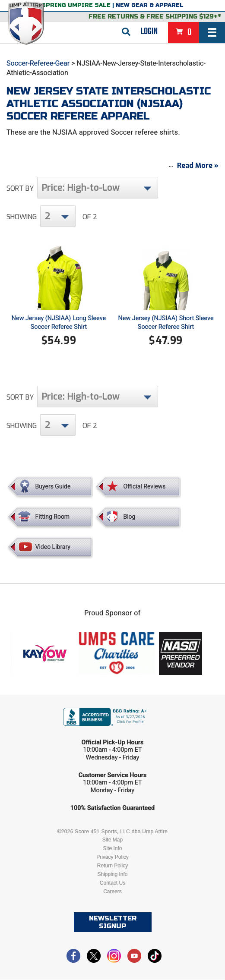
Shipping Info (112, 875)
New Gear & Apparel (150, 5)
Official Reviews (144, 487)
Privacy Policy (112, 857)
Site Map (112, 840)
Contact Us (112, 883)
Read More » (198, 166)
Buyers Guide (53, 487)
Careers (112, 892)
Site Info (112, 849)
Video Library (53, 547)
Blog (129, 517)
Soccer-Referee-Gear (38, 63)
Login (149, 32)
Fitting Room (53, 517)
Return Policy (112, 866)
